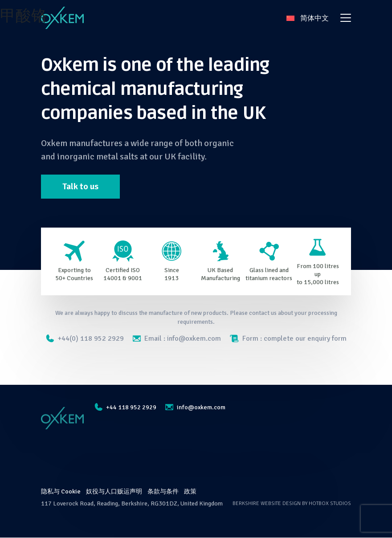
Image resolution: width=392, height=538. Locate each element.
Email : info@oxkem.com (177, 338)
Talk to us (81, 186)
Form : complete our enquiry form (288, 338)
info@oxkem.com (194, 407)
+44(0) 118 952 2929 (85, 338)
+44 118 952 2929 (125, 408)
